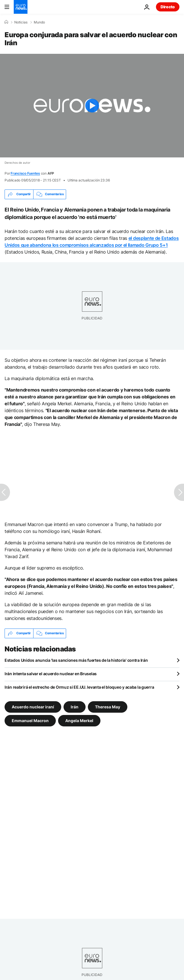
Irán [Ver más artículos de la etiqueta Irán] (75, 707)
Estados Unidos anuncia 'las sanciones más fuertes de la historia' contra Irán (76, 660)
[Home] (6, 22)
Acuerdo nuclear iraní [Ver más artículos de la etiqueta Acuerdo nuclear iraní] (33, 707)
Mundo (39, 22)
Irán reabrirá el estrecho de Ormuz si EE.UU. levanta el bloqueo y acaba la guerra (79, 687)
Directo (168, 7)
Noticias (21, 22)
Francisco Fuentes (25, 173)
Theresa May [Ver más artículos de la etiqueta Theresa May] (108, 707)
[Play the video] (92, 106)
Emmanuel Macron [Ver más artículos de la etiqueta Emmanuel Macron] (30, 720)
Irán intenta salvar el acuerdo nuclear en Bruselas (51, 674)
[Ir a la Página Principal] (21, 7)
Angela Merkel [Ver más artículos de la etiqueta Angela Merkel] (79, 720)
